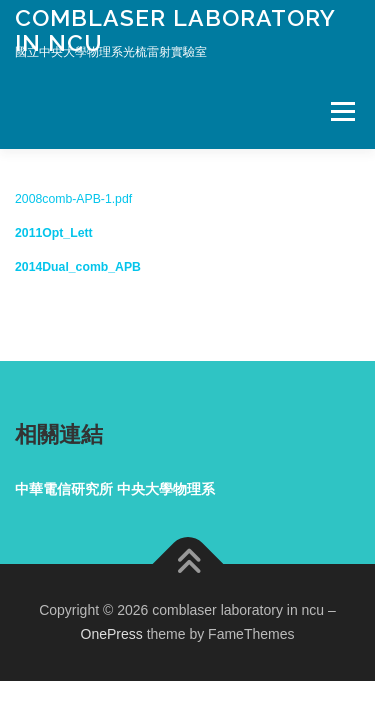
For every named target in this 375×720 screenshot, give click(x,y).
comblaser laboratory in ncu (175, 29)
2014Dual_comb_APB (78, 267)
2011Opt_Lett (54, 233)
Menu (340, 111)
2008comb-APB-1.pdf (73, 199)
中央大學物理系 (166, 489)
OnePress (112, 634)
